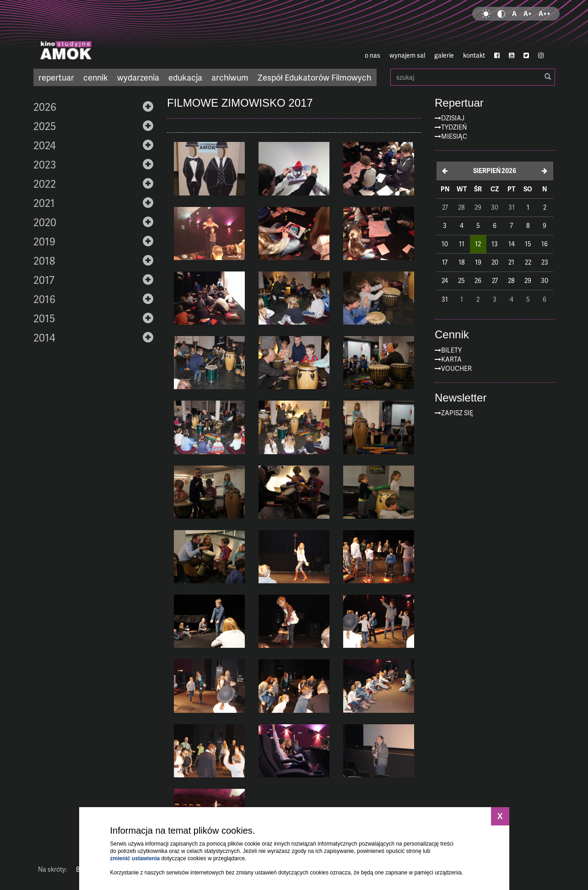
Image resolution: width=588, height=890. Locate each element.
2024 (45, 145)
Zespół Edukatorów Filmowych (314, 77)
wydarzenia (138, 77)
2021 (44, 203)
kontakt (474, 55)
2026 (45, 107)
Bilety (451, 350)
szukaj (473, 77)
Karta (451, 359)
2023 (45, 164)
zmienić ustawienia (135, 858)
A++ (545, 14)
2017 (44, 280)
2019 (44, 241)
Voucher (456, 368)
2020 (45, 222)
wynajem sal (407, 55)
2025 (45, 126)
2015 (44, 318)
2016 (44, 299)
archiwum (230, 77)
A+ (528, 14)
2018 (44, 260)
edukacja (185, 77)
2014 (44, 337)
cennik (96, 77)
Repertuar (459, 103)
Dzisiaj (453, 118)
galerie (444, 55)
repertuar (56, 77)
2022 (45, 184)
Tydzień (454, 127)
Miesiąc (454, 136)
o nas (372, 55)
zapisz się (457, 413)
